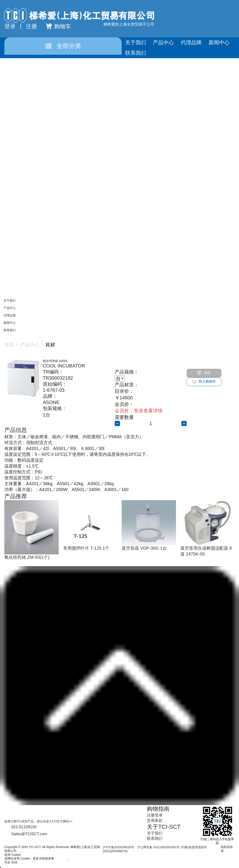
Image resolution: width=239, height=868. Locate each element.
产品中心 (163, 42)
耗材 (50, 345)
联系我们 (136, 53)
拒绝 (14, 862)
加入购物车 (204, 382)
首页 (9, 345)
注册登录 (155, 815)
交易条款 (155, 820)
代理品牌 (191, 42)
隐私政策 (61, 858)
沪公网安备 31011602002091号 (159, 847)
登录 (10, 26)
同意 (7, 862)
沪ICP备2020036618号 (118, 847)
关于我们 (136, 42)
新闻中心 (219, 42)
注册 (32, 26)
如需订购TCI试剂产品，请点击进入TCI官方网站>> (38, 821)
